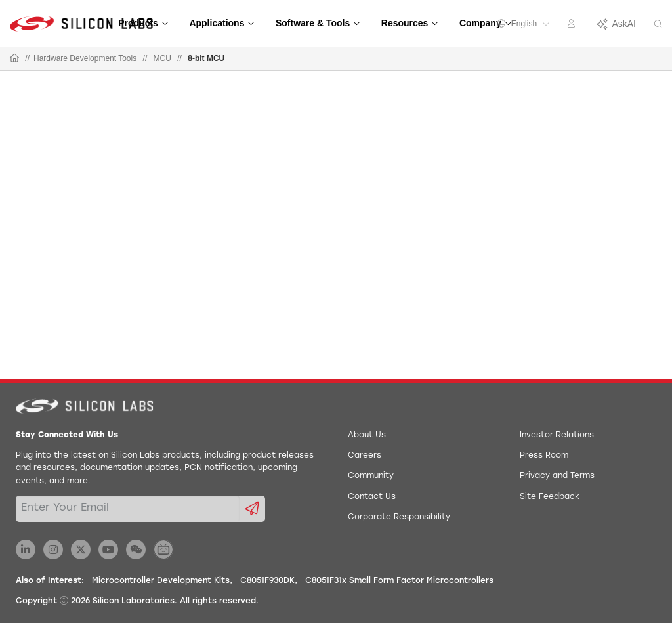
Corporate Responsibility (399, 517)
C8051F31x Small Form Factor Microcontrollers (399, 581)
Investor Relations (557, 435)
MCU (162, 58)
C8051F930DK (267, 581)
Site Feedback (550, 497)
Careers (365, 456)
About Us (367, 435)
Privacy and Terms (557, 476)
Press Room (544, 456)
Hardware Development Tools (85, 58)
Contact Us (372, 497)
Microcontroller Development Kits (161, 581)
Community (371, 476)
